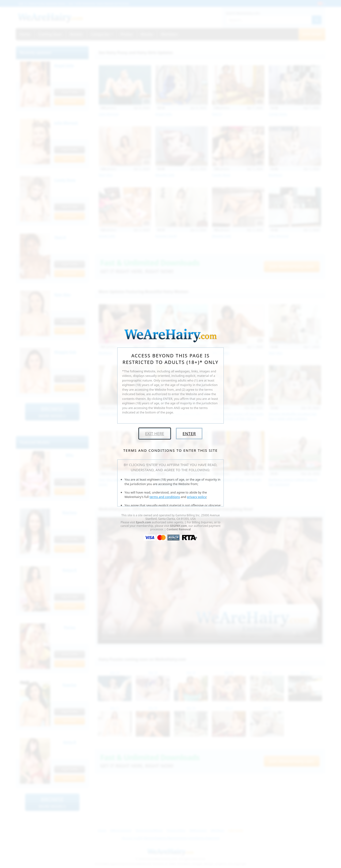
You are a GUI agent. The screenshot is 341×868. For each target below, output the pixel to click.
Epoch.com (143, 522)
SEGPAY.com (178, 526)
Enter (189, 434)
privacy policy (197, 497)
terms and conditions (165, 497)
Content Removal (179, 529)
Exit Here (155, 434)
